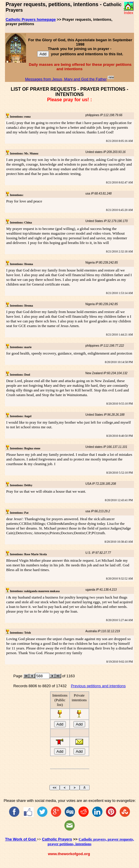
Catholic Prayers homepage (31, 19)
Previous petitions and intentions (98, 686)
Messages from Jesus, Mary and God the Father (66, 79)
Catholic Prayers (57, 839)
